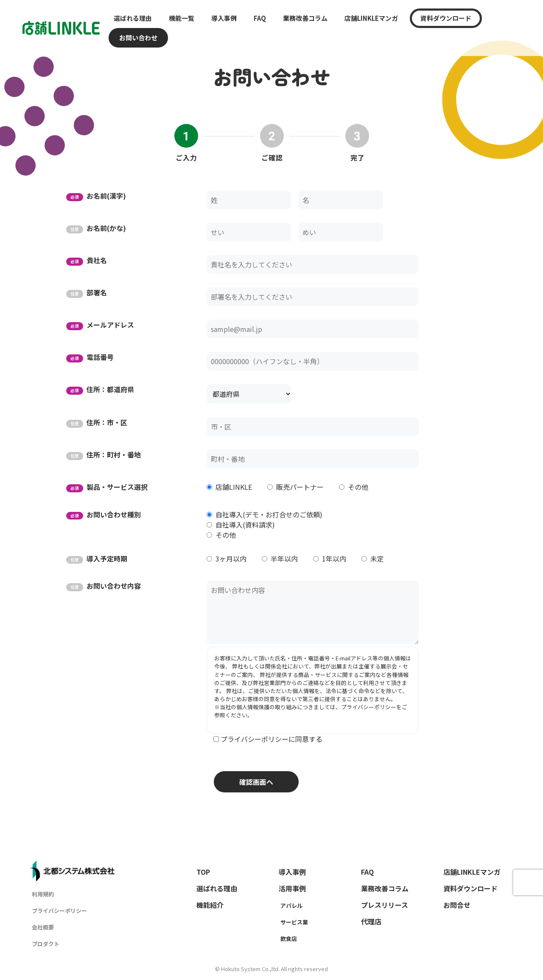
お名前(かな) (96, 228)
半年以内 (284, 559)
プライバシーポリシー (369, 707)
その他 (358, 487)
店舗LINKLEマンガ (371, 18)
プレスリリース (385, 905)
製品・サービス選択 (107, 487)
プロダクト (46, 944)
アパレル (291, 906)
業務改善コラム (305, 18)
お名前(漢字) (96, 196)
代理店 (371, 921)
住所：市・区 (97, 422)
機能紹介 (210, 905)
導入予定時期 (97, 559)
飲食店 (289, 939)
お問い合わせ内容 (104, 586)
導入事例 (224, 18)
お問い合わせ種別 (104, 514)
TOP (203, 872)
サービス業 (294, 922)
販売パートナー (300, 487)
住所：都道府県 (100, 389)
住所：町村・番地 (104, 455)
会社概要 (43, 927)
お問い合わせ (138, 38)
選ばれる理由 (133, 18)
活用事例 (292, 888)
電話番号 (90, 357)
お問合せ (457, 905)
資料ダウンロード (446, 18)
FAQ (260, 18)
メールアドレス (100, 325)
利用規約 (43, 894)
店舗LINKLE (234, 487)
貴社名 (87, 260)
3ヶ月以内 (231, 559)
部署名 (87, 292)
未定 (377, 559)
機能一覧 (182, 18)
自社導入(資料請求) (245, 525)
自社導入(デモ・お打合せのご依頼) (269, 514)
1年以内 (334, 559)
